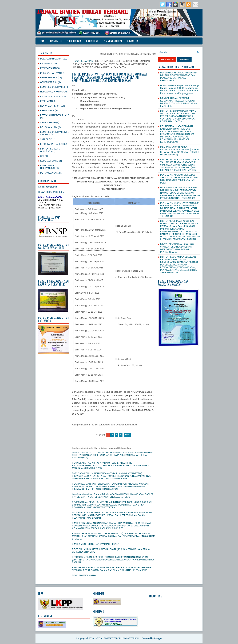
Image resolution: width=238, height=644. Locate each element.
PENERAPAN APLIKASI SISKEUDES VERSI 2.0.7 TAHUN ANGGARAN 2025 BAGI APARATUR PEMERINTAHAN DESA (179, 179)
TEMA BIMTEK (56, 41)
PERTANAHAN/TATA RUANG (55, 115)
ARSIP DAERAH (48, 123)
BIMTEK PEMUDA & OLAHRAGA (50, 150)
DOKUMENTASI (92, 41)
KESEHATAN (47, 101)
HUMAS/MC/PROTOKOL (52, 92)
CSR (42, 156)
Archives (184, 59)
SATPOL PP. (46, 139)
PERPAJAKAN (47, 111)
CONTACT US (133, 41)
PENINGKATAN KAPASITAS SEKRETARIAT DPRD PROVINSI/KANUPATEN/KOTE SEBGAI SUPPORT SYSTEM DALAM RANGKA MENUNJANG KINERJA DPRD (112, 569)
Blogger (158, 638)
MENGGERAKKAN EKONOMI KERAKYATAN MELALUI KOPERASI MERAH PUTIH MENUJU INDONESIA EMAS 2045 (178, 102)
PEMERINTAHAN (49, 78)
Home (42, 41)
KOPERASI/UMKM (49, 161)
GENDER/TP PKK (49, 82)
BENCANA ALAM (49, 127)
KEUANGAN (46, 63)
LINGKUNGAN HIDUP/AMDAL (48, 167)
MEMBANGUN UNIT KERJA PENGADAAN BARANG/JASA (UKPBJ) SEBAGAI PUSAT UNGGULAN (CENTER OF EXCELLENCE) (180, 151)
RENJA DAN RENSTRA (51, 106)
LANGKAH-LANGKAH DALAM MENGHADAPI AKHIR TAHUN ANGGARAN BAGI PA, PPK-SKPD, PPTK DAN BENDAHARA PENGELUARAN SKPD (113, 496)
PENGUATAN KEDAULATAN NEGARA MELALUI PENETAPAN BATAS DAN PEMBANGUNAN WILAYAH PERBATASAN (179, 77)
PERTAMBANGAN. (49, 173)
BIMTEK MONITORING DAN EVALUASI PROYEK (96, 544)
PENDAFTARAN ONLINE (113, 41)
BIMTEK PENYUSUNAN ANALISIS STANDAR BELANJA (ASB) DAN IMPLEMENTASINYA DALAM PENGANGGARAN (177, 248)
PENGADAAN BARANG (52, 96)
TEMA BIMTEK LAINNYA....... (86, 575)
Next (127, 435)
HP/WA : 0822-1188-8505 (51, 192)
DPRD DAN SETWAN (50, 73)
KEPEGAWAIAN (48, 68)
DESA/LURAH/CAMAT (51, 59)
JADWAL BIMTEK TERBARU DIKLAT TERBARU (117, 638)
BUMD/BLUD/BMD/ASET (53, 87)
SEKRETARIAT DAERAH (52, 144)
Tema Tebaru (167, 59)
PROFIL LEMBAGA (74, 41)
